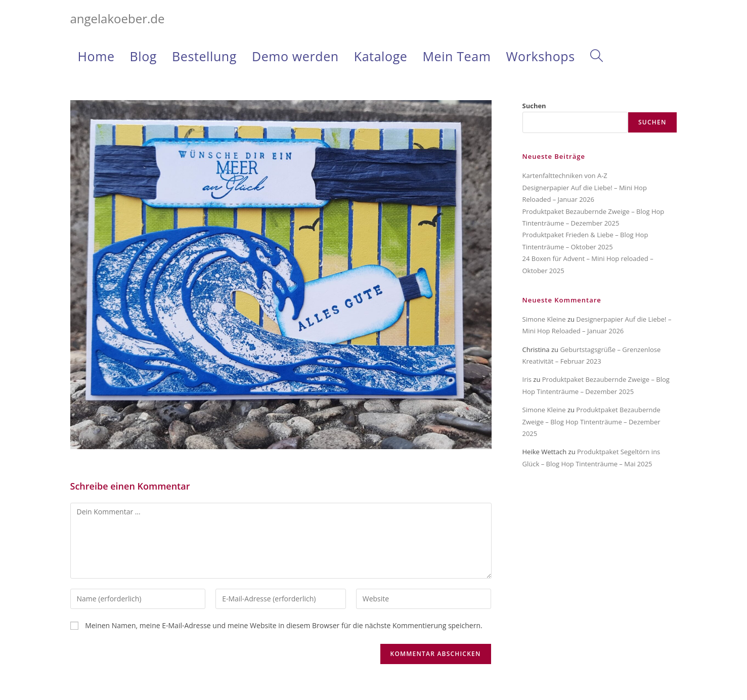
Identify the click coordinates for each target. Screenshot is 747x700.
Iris (527, 379)
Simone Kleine (544, 319)
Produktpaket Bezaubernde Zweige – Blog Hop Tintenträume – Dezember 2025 (591, 422)
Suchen (534, 106)
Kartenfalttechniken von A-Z (565, 176)
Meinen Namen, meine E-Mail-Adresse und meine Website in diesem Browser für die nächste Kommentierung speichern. (284, 625)
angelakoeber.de (118, 18)
